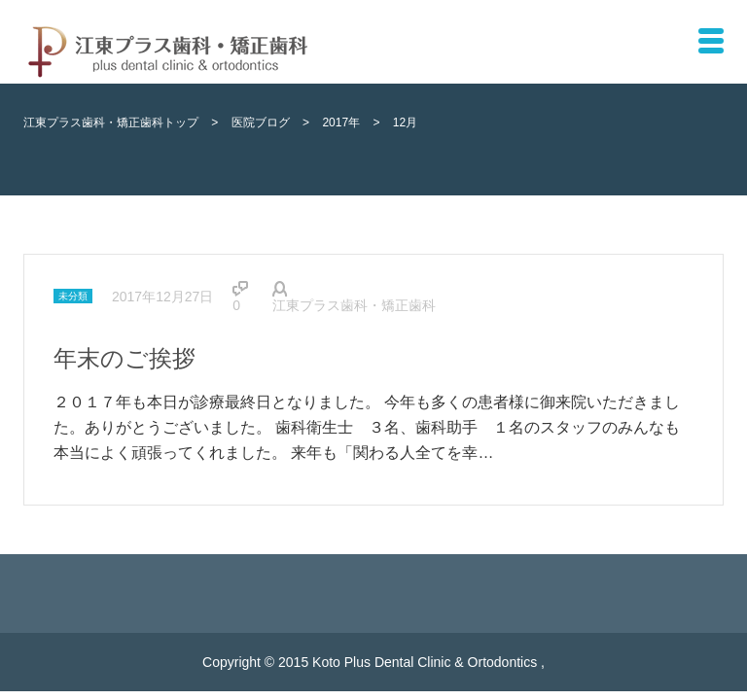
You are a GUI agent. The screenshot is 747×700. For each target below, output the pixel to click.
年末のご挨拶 (124, 358)
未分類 (73, 296)
